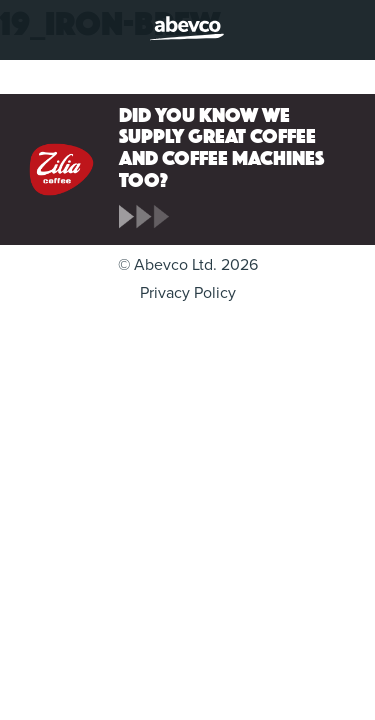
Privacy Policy (188, 293)
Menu (32, 32)
